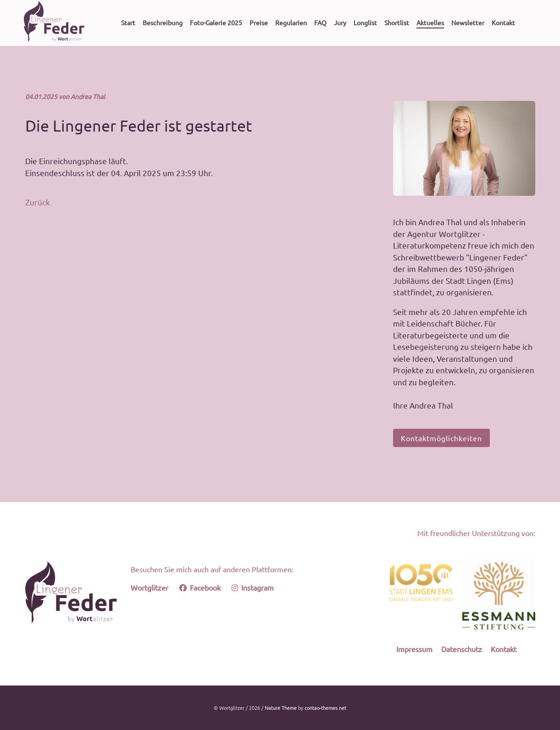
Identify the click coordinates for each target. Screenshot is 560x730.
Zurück (38, 202)
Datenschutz (462, 649)
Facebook (200, 587)
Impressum (414, 649)
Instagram (253, 587)
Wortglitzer (150, 587)
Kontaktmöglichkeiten (441, 438)
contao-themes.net (325, 708)
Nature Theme (281, 708)
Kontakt (504, 649)
